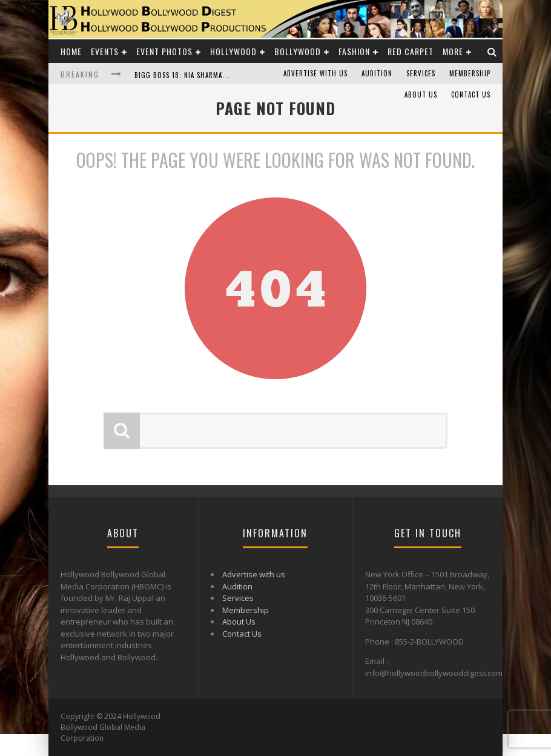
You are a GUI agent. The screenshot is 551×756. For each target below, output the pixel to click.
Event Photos (164, 51)
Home (71, 51)
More (453, 51)
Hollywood (233, 51)
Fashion (354, 51)
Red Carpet (411, 51)
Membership (470, 73)
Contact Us (471, 94)
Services (421, 73)
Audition (377, 73)
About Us (421, 94)
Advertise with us (315, 73)
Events (105, 51)
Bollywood (298, 51)
